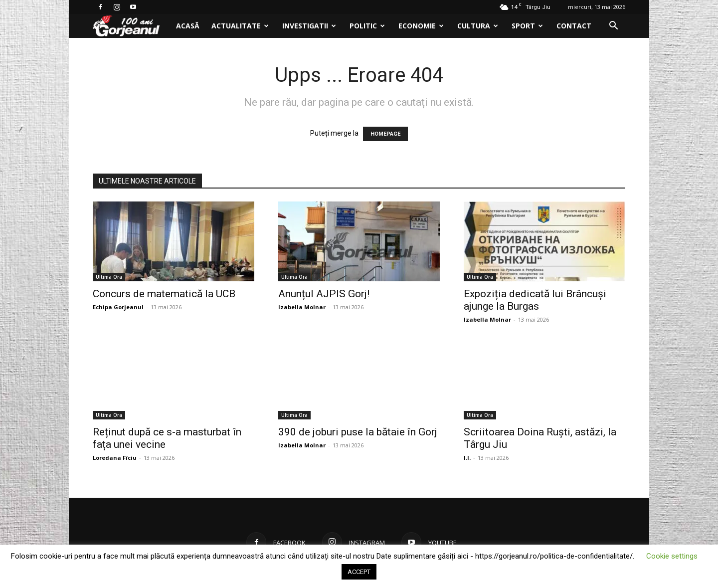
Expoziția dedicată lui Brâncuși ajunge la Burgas (535, 300)
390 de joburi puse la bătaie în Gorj (358, 432)
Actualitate (240, 26)
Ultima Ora (109, 277)
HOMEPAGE (385, 134)
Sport (527, 26)
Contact (574, 26)
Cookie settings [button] (672, 556)
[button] (613, 27)
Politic (367, 26)
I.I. (467, 458)
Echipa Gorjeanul (118, 307)
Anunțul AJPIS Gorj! (324, 294)
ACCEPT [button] (359, 572)
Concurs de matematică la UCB (164, 294)
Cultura (478, 26)
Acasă (188, 26)
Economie (421, 26)
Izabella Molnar (302, 307)
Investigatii (309, 26)
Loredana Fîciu (115, 458)
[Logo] (131, 26)
